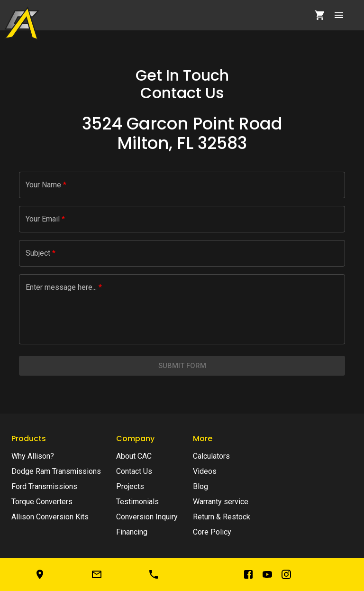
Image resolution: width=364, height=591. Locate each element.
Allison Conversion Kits (50, 517)
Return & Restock (222, 517)
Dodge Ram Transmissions (56, 471)
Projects (130, 486)
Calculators (211, 456)
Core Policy (212, 532)
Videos (205, 471)
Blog (200, 486)
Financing (132, 532)
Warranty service (221, 502)
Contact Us (134, 471)
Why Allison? (33, 456)
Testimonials (137, 502)
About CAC (134, 456)
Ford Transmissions (44, 486)
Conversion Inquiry (147, 517)
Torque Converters (42, 502)
